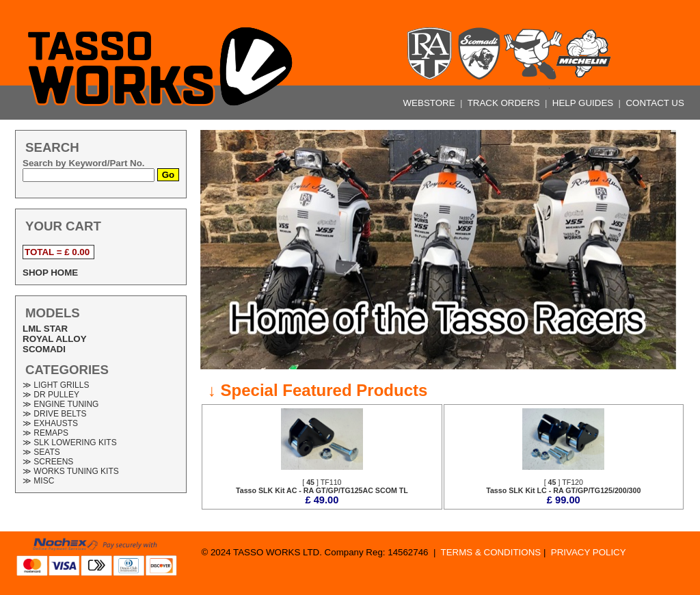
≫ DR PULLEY (51, 395)
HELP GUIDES (584, 103)
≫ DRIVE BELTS (54, 414)
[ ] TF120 (563, 486)
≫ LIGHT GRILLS (56, 385)
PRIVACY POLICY (589, 552)
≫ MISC (38, 481)
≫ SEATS (41, 452)
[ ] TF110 (322, 486)
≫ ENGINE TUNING (60, 404)
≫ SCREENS (48, 462)
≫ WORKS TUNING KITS (71, 471)
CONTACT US (655, 103)
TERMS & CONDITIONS (491, 552)
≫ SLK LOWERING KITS (70, 442)
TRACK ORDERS (505, 103)
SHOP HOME (50, 273)
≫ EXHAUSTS (50, 423)
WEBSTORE (431, 103)
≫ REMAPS (45, 433)
